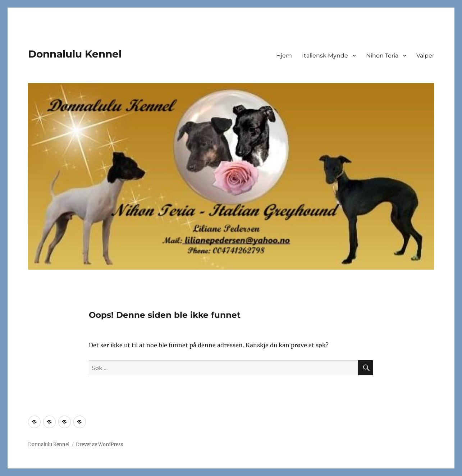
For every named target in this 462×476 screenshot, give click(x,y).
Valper (425, 56)
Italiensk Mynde (325, 56)
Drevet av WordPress (100, 445)
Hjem (284, 56)
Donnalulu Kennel (75, 54)
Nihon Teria (382, 56)
